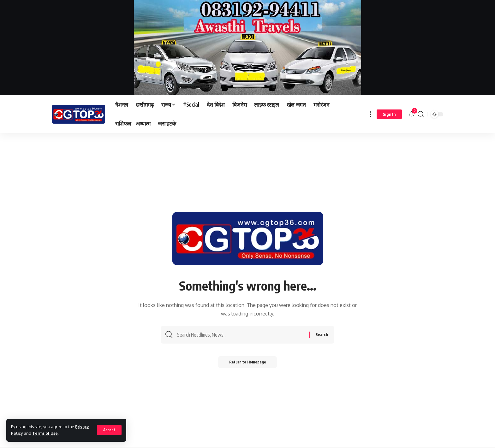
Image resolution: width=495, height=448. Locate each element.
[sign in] (389, 114)
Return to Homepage (248, 364)
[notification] (411, 114)
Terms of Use (46, 433)
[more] (371, 114)
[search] (421, 114)
